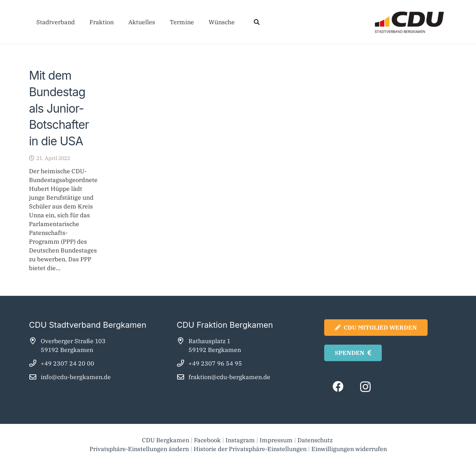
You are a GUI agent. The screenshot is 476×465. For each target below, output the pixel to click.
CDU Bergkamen (166, 440)
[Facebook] (338, 387)
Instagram (240, 440)
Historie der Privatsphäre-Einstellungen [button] (250, 449)
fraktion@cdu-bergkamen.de (229, 377)
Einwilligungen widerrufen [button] (349, 449)
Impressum (276, 440)
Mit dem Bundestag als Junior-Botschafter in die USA (59, 108)
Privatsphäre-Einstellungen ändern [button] (139, 449)
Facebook (207, 440)
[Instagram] (365, 387)
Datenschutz (316, 440)
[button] (257, 22)
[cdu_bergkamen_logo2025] (389, 22)
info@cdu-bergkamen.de (76, 377)
